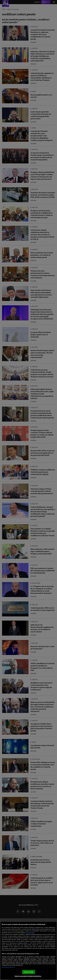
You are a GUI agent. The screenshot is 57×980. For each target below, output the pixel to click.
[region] (28, 951)
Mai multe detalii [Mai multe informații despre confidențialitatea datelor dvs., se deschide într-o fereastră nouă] (30, 933)
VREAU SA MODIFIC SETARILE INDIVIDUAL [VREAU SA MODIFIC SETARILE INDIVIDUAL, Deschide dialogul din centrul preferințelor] (28, 976)
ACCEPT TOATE (29, 972)
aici (29, 943)
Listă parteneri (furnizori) (8, 967)
